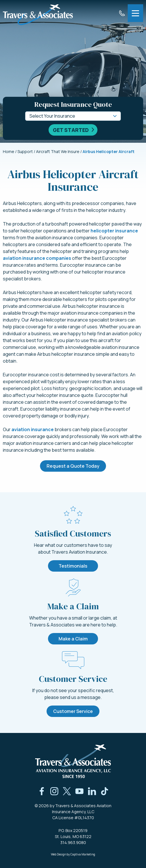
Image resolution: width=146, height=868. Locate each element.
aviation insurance (33, 429)
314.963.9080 (73, 842)
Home (9, 151)
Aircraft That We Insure (58, 151)
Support (25, 151)
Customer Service (73, 711)
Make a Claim (73, 639)
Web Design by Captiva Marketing (73, 854)
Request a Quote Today (73, 466)
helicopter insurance (114, 231)
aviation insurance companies (37, 258)
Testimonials (73, 566)
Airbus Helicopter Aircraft (109, 151)
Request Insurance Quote (73, 105)
